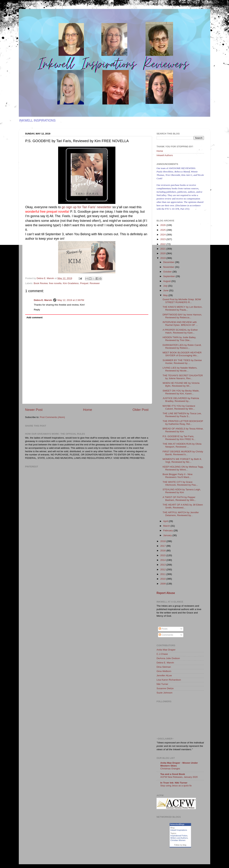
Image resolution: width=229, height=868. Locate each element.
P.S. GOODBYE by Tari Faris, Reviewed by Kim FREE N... (179, 438)
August (167, 281)
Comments (166, 635)
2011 (163, 574)
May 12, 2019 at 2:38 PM (71, 300)
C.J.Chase (162, 654)
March (167, 526)
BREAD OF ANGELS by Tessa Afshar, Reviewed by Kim (183, 430)
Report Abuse (166, 593)
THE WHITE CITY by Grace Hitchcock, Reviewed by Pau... (180, 483)
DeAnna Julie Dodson (168, 658)
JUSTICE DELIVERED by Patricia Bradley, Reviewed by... (181, 400)
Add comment (35, 317)
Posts (163, 629)
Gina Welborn (164, 671)
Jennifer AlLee (164, 675)
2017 (163, 546)
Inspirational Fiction (179, 836)
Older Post (141, 410)
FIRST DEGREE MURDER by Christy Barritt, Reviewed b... (183, 453)
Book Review (41, 283)
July (166, 286)
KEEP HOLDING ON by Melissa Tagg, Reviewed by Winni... (183, 468)
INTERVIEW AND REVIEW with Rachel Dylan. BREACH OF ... (180, 324)
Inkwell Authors (165, 155)
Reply (37, 310)
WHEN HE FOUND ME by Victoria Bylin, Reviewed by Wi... (181, 384)
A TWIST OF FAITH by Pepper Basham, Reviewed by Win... (179, 499)
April (166, 521)
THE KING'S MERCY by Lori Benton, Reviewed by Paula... (182, 308)
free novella (55, 283)
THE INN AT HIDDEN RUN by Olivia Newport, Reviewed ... (182, 445)
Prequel (84, 283)
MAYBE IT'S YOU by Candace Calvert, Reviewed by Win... (179, 407)
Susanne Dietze (165, 688)
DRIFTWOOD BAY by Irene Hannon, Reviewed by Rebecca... (182, 316)
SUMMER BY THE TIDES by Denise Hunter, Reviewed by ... (182, 362)
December (169, 262)
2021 (163, 249)
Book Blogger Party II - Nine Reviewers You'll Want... (178, 476)
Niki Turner (162, 684)
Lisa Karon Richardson (169, 680)
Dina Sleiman (164, 667)
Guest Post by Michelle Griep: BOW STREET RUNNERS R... (182, 301)
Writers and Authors (179, 838)
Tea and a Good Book (173, 774)
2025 (163, 230)
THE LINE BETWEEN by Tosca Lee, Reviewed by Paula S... (182, 415)
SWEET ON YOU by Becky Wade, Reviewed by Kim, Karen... (181, 392)
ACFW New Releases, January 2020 (179, 777)
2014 (163, 560)
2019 (163, 258)
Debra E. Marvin (43, 300)
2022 (163, 244)
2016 (163, 551)
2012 (163, 570)
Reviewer (95, 283)
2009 (163, 584)
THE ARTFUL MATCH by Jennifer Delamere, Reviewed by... (181, 514)
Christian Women (178, 840)
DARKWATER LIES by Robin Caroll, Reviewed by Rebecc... (182, 346)
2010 (163, 579)
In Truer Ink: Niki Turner (174, 783)
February (168, 530)
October (168, 272)
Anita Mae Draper (166, 650)
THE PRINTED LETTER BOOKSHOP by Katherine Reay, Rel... (183, 423)
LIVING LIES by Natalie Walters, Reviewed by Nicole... (180, 369)
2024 (163, 235)
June (166, 290)
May (166, 295)
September (169, 276)
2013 (163, 565)
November (169, 267)
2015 (163, 555)
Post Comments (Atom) (52, 417)
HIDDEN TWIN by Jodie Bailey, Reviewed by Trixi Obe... (179, 339)
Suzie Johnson (165, 693)
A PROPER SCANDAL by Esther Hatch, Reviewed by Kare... (180, 331)
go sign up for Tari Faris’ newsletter (87, 207)
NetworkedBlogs (177, 824)
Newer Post (34, 410)
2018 (163, 541)
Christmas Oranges (170, 769)
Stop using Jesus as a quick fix (176, 786)
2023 (163, 239)
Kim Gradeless (71, 283)
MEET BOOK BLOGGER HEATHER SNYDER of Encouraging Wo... (182, 354)
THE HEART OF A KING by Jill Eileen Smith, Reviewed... (183, 506)
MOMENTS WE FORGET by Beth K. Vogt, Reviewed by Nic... (182, 460)
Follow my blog (180, 845)
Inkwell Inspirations (179, 830)
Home (87, 410)
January (168, 535)
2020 (163, 253)
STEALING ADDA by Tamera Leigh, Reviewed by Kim (182, 491)
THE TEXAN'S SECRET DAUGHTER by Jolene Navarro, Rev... (183, 377)
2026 (163, 225)
